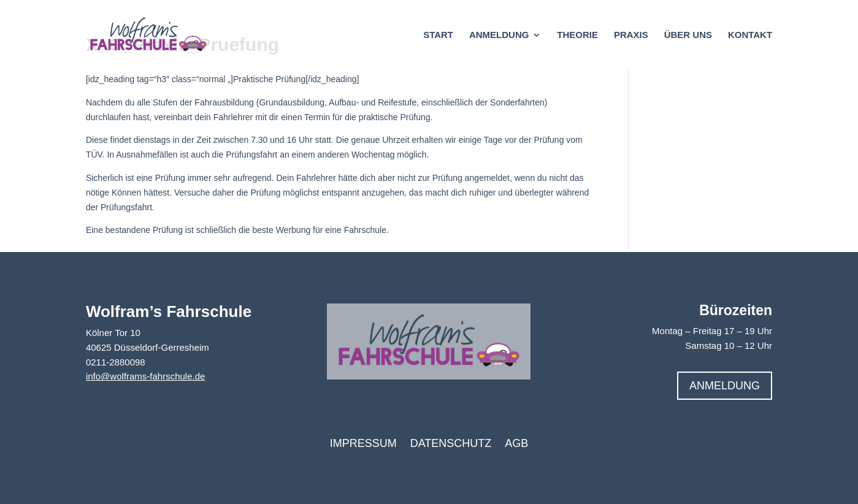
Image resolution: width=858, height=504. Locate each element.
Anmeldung (499, 35)
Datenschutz (451, 444)
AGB (516, 444)
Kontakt (750, 35)
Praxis (631, 35)
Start (438, 35)
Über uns (688, 35)
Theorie (577, 35)
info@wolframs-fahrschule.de (145, 376)
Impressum (363, 444)
